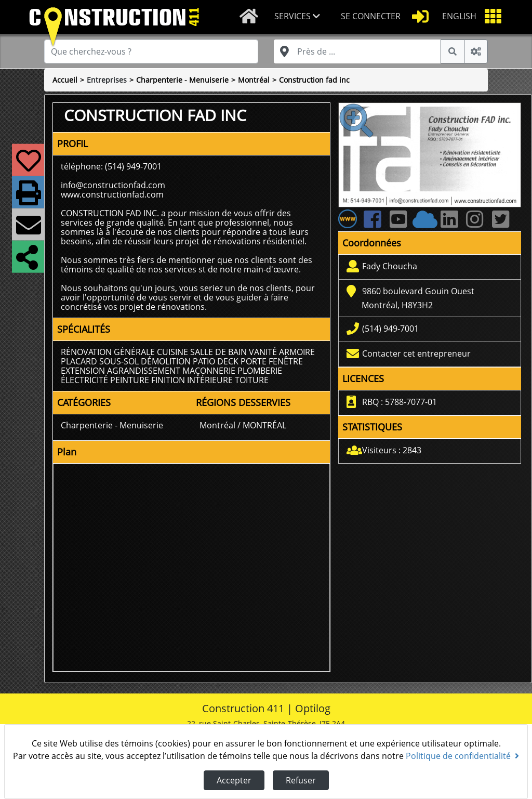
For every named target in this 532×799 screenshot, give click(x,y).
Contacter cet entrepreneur (416, 353)
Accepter (234, 780)
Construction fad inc (314, 80)
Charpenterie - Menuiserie (182, 80)
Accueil (65, 80)
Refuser (301, 780)
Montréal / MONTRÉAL (243, 425)
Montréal (254, 80)
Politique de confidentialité (462, 756)
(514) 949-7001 (390, 329)
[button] (299, 17)
